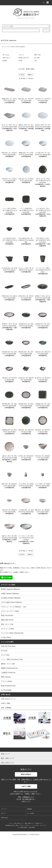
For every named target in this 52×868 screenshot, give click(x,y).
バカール (21, 55)
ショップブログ (35, 825)
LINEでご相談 (26, 786)
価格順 (28, 69)
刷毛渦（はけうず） (24, 58)
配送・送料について (30, 823)
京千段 (20, 61)
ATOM (33, 827)
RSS (30, 827)
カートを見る (30, 813)
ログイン (3, 813)
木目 (36, 61)
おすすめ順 (21, 69)
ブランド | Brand (11, 47)
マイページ (4, 809)
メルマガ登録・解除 (22, 827)
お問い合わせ (4, 818)
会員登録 (29, 809)
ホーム (4, 47)
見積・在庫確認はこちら (26, 797)
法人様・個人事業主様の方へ (26, 799)
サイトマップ (43, 825)
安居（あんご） (7, 58)
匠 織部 (5, 61)
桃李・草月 (38, 55)
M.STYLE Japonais (20, 47)
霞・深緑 (37, 58)
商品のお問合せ (26, 774)
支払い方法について (19, 823)
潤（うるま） (6, 55)
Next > (30, 75)
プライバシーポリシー (25, 825)
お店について (26, 801)
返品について (39, 823)
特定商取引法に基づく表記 (12, 825)
